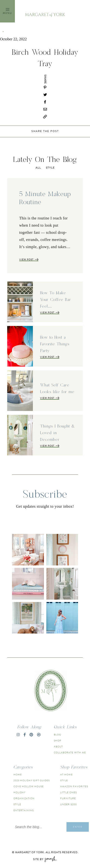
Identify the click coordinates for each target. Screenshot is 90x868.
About (58, 747)
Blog (57, 735)
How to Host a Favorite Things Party (55, 344)
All (38, 168)
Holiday (20, 792)
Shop (57, 741)
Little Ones (69, 792)
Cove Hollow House (29, 786)
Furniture (68, 798)
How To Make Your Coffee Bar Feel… (56, 300)
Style (50, 168)
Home (18, 775)
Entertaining (24, 810)
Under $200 (69, 804)
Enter (78, 827)
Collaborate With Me (70, 753)
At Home (66, 775)
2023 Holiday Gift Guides (32, 780)
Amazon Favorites (74, 786)
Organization (24, 798)
